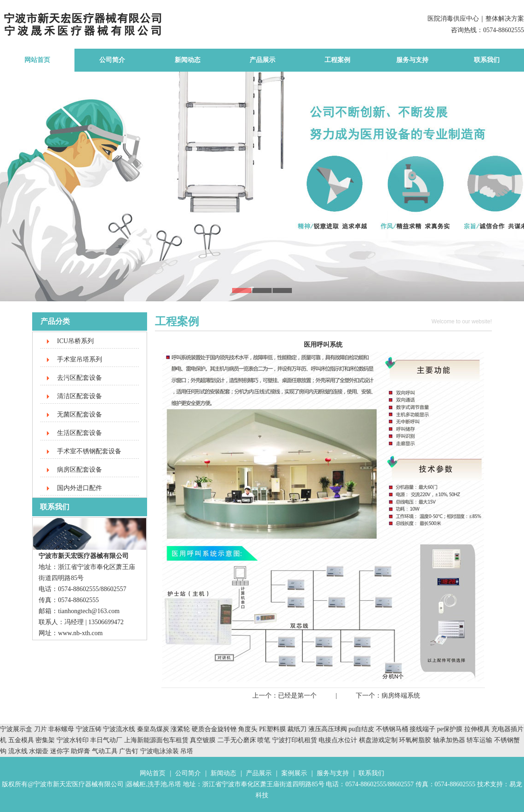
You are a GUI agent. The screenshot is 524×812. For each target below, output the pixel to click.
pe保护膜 (450, 729)
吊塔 (187, 751)
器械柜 (136, 784)
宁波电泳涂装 (159, 751)
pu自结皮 (361, 729)
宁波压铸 (89, 729)
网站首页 (37, 60)
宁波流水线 (119, 729)
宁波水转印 (74, 740)
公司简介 (112, 60)
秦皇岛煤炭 (153, 729)
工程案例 (337, 60)
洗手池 (157, 784)
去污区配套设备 (80, 378)
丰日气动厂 (107, 740)
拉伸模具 (477, 729)
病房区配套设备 (80, 470)
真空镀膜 (203, 740)
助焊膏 (80, 751)
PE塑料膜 (273, 729)
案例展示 (294, 773)
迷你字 (60, 751)
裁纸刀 (298, 729)
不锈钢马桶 (393, 729)
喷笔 (264, 740)
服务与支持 (412, 60)
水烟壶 (39, 751)
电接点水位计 (338, 740)
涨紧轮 (180, 729)
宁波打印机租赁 (295, 740)
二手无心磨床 (237, 740)
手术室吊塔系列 (80, 359)
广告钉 (129, 751)
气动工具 (105, 751)
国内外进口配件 (80, 488)
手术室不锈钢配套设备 (89, 451)
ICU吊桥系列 (75, 341)
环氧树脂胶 (415, 740)
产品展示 (262, 60)
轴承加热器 (449, 740)
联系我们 (487, 60)
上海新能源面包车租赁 (157, 740)
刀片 (40, 729)
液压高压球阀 (329, 729)
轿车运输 (479, 740)
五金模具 (22, 740)
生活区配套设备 (80, 433)
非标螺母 (61, 729)
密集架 (46, 740)
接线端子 (423, 729)
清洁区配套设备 (80, 396)
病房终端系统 (401, 696)
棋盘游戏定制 (378, 740)
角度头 (248, 729)
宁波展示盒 (16, 729)
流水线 (18, 751)
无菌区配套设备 (80, 414)
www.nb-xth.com (80, 633)
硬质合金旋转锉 (214, 729)
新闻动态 (188, 60)
